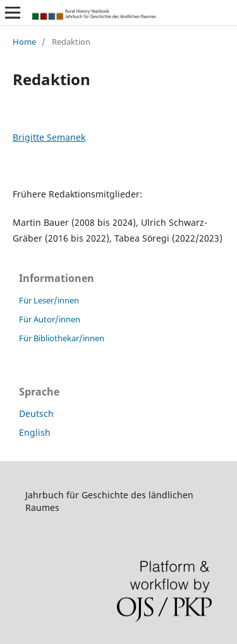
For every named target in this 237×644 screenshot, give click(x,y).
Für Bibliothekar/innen (62, 338)
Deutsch (36, 413)
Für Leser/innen (49, 300)
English (35, 432)
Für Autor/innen (50, 319)
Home (24, 42)
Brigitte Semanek (49, 137)
